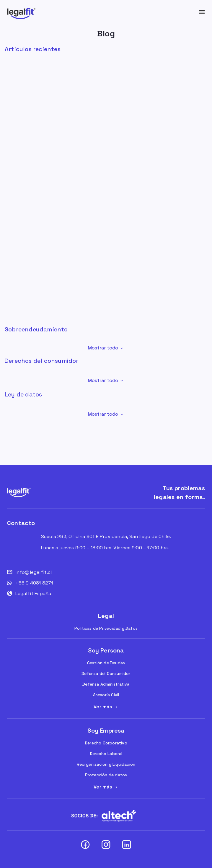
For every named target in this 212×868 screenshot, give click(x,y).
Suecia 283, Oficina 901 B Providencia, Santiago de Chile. (106, 536)
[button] (106, 348)
